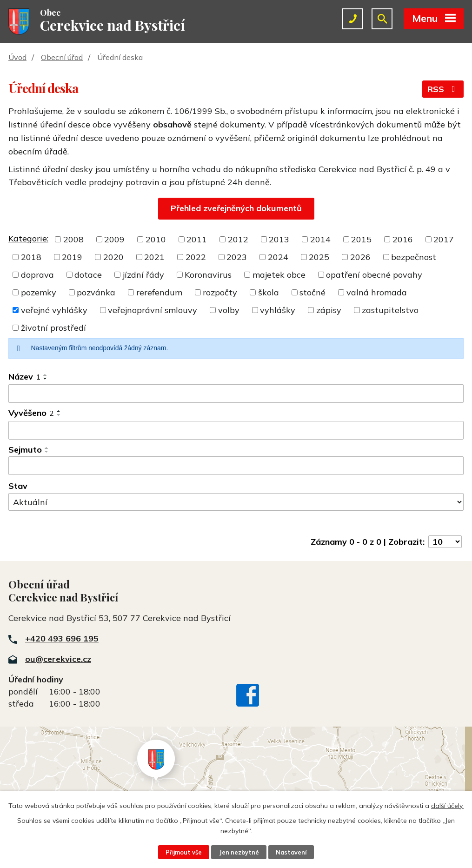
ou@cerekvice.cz (58, 659)
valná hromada (377, 292)
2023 (237, 257)
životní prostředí (53, 328)
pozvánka (96, 292)
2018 (31, 257)
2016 (403, 239)
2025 (319, 257)
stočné (312, 292)
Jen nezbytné (239, 852)
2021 (154, 257)
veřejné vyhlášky (54, 310)
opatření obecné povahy (374, 275)
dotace (88, 275)
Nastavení (291, 852)
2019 (72, 257)
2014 (320, 239)
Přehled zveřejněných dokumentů (236, 208)
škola (269, 292)
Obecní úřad (62, 57)
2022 (196, 257)
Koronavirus (208, 275)
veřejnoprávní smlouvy (153, 310)
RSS (443, 89)
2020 (113, 257)
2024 (278, 257)
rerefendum (159, 292)
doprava (37, 275)
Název (24, 377)
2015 (361, 239)
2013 (279, 239)
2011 (197, 239)
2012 (238, 239)
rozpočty (220, 292)
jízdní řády (143, 275)
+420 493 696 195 (62, 638)
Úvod (17, 57)
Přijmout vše (184, 852)
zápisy (329, 310)
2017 (444, 239)
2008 (73, 239)
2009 (114, 239)
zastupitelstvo (390, 310)
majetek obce (279, 275)
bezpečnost (414, 257)
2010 (156, 239)
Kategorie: (28, 238)
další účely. (447, 806)
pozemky (39, 292)
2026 (360, 257)
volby (229, 310)
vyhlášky (278, 310)
